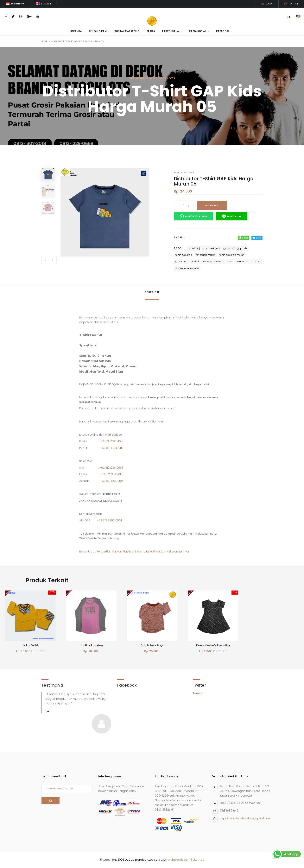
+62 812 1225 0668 (111, 468)
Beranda (76, 31)
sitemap (199, 860)
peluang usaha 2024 (248, 261)
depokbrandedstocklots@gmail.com (245, 818)
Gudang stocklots (213, 261)
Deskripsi (152, 292)
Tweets (197, 693)
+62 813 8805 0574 (109, 520)
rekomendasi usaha (187, 268)
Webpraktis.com (179, 860)
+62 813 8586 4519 (111, 441)
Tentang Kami (98, 31)
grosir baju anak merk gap (204, 248)
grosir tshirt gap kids (235, 248)
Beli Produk (212, 206)
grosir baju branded (187, 261)
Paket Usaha (172, 31)
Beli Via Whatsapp (194, 216)
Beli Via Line (232, 216)
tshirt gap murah (206, 255)
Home (44, 41)
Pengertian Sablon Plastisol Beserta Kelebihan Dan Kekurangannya (143, 551)
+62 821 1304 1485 (112, 481)
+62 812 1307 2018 (111, 474)
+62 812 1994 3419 (112, 448)
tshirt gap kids (184, 255)
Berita (151, 31)
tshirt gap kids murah (232, 255)
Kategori (224, 31)
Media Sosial (199, 31)
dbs (229, 261)
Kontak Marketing (127, 31)
